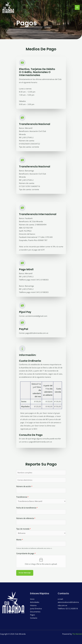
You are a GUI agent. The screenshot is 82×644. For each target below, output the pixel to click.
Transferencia (22, 497)
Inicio (32, 599)
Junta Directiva (36, 609)
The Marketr (77, 634)
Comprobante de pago (26, 553)
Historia (33, 605)
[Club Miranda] (8, 8)
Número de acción (24, 486)
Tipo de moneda (23, 529)
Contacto (34, 618)
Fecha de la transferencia (27, 508)
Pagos (32, 615)
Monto (20, 540)
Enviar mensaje (25, 573)
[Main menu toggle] (77, 8)
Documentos (35, 612)
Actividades (35, 602)
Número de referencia (26, 518)
